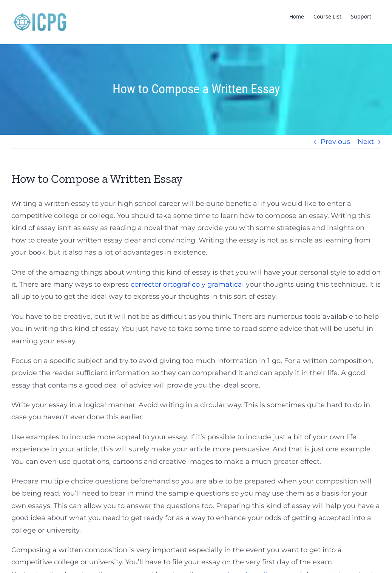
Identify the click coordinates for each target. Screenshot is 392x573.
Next (366, 142)
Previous (335, 142)
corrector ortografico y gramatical (187, 284)
